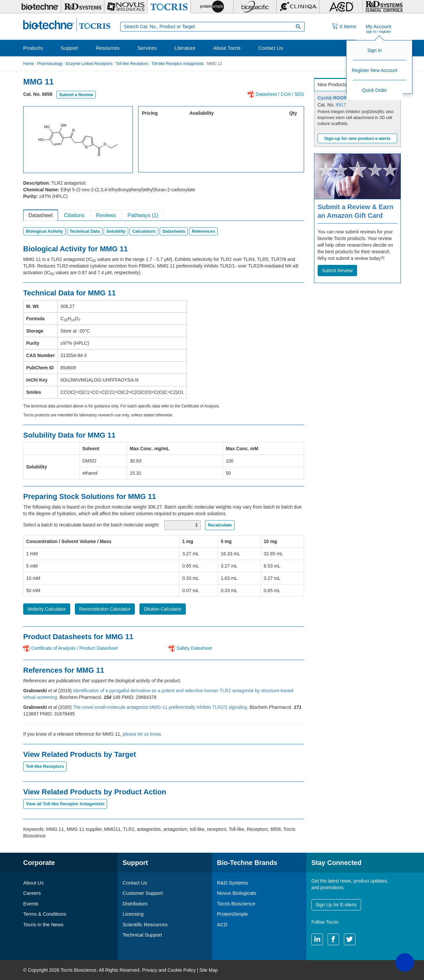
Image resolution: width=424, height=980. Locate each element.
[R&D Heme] (384, 7)
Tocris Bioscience (236, 904)
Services (147, 48)
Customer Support (143, 893)
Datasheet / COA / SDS (280, 94)
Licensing (133, 914)
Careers (32, 893)
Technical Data (85, 231)
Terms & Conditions (45, 914)
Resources (108, 48)
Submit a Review (76, 95)
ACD (222, 924)
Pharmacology (50, 64)
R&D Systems (232, 883)
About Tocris (227, 48)
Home (28, 64)
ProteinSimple (232, 914)
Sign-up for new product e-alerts (357, 138)
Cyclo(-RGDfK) (334, 98)
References (203, 231)
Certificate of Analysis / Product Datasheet (74, 648)
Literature (185, 48)
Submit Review (337, 271)
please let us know (141, 734)
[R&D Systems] (83, 7)
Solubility (116, 231)
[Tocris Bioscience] (169, 7)
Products (33, 48)
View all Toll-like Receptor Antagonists (65, 804)
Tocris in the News (43, 924)
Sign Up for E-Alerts (336, 905)
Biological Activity (44, 231)
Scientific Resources (145, 924)
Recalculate (220, 525)
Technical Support (142, 935)
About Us (33, 883)
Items (348, 26)
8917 (341, 105)
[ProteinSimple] (212, 7)
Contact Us (271, 48)
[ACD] (341, 7)
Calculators (144, 231)
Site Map (209, 970)
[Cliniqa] (298, 7)
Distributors (135, 904)
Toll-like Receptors (132, 64)
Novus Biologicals (237, 893)
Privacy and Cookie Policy (169, 970)
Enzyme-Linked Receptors (89, 64)
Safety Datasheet (194, 648)
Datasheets (174, 231)
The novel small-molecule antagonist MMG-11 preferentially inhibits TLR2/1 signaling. (161, 707)
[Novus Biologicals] (126, 7)
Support (69, 48)
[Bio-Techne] (40, 7)
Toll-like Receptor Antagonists (177, 64)
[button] (405, 962)
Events (31, 904)
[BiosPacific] (255, 7)
